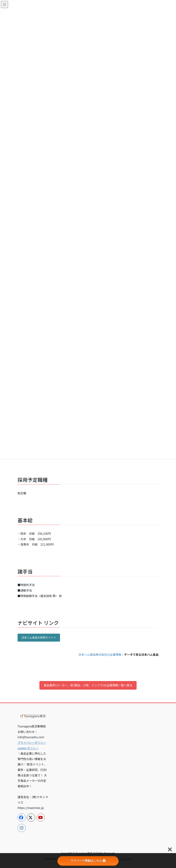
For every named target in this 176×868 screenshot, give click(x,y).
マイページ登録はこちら (88, 861)
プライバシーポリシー (32, 743)
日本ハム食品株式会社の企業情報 (100, 654)
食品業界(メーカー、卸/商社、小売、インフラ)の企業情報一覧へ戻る (88, 685)
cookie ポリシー (28, 748)
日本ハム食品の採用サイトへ (39, 637)
